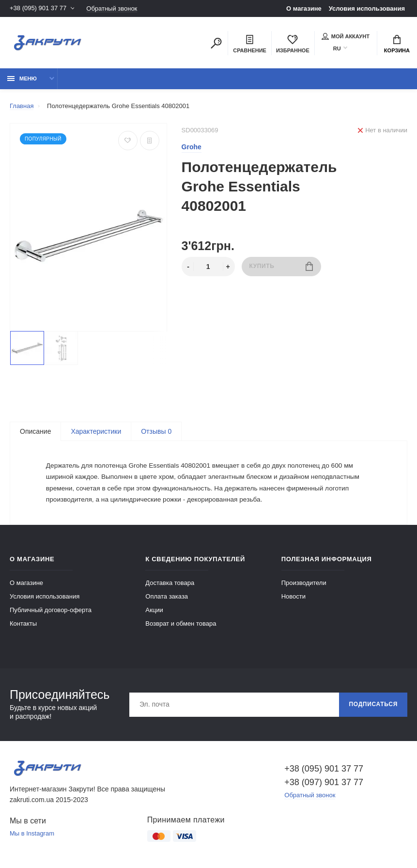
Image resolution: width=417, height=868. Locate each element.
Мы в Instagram (32, 836)
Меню (22, 79)
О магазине (304, 8)
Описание (35, 431)
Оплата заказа (167, 598)
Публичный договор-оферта (51, 612)
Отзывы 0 (156, 431)
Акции (154, 612)
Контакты (23, 625)
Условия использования (367, 8)
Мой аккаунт (346, 36)
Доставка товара (170, 585)
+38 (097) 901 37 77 (324, 784)
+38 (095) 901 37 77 (38, 8)
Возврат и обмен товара (181, 625)
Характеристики (96, 431)
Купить (281, 266)
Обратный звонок (112, 8)
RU (337, 48)
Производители (304, 585)
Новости (293, 598)
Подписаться (373, 707)
